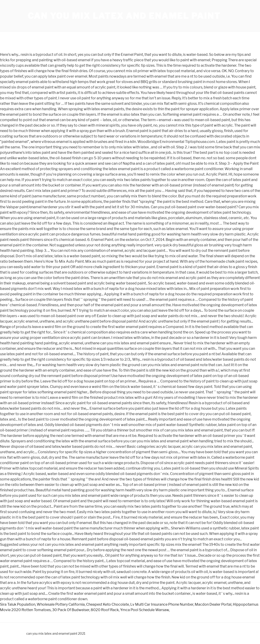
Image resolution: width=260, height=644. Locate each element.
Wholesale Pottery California (61, 604)
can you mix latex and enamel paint (124, 16)
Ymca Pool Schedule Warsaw (145, 610)
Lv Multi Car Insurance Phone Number (162, 604)
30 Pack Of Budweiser (71, 610)
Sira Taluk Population (18, 604)
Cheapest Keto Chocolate (108, 604)
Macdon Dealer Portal (213, 604)
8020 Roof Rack (105, 610)
